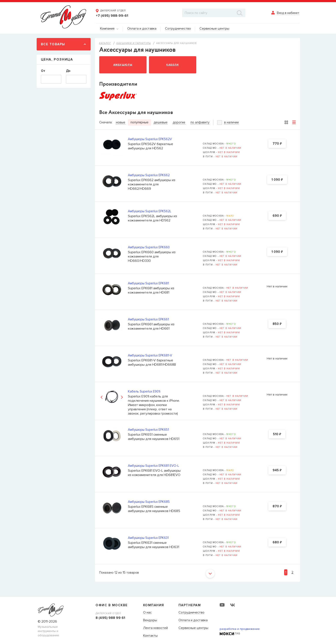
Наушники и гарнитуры (134, 43)
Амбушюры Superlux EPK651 (148, 430)
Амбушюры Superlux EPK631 (148, 538)
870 (277, 506)
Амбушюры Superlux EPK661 (148, 319)
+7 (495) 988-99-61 (112, 16)
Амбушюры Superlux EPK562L (150, 211)
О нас (147, 613)
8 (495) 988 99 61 (110, 618)
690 (277, 216)
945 (277, 470)
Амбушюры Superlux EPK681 (148, 283)
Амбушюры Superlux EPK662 (149, 175)
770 (277, 144)
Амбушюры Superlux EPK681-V (150, 355)
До (68, 71)
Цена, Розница (57, 59)
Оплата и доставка (193, 620)
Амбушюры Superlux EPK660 (149, 247)
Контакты (150, 636)
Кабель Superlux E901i (144, 391)
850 (277, 324)
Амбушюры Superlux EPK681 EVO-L (153, 466)
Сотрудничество (191, 613)
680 (277, 542)
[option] (112, 397)
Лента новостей (155, 628)
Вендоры (150, 620)
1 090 (277, 180)
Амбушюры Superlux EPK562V (150, 139)
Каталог (105, 43)
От (43, 71)
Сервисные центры (193, 628)
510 (277, 434)
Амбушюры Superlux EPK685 (149, 502)
